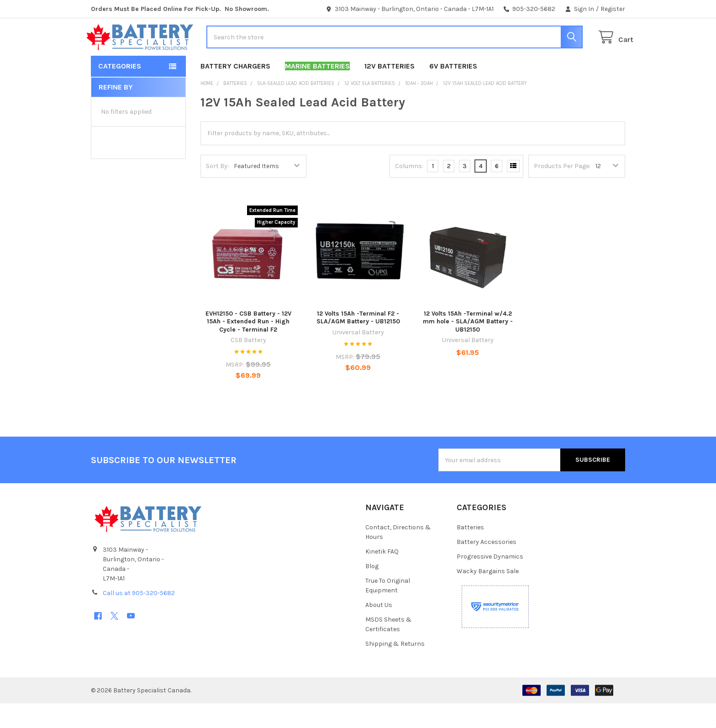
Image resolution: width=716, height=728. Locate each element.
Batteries (470, 552)
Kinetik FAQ (382, 576)
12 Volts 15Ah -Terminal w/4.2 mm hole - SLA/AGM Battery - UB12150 (468, 346)
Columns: (409, 191)
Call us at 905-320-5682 (139, 618)
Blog (372, 591)
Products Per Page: (562, 191)
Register (613, 9)
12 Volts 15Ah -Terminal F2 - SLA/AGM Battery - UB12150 (358, 342)
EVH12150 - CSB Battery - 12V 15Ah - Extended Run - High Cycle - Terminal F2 (248, 346)
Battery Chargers (235, 91)
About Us (379, 630)
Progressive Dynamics (490, 581)
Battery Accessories (487, 567)
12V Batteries (390, 91)
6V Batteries (453, 91)
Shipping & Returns (395, 668)
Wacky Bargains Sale (488, 596)
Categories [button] (120, 91)
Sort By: (217, 191)
